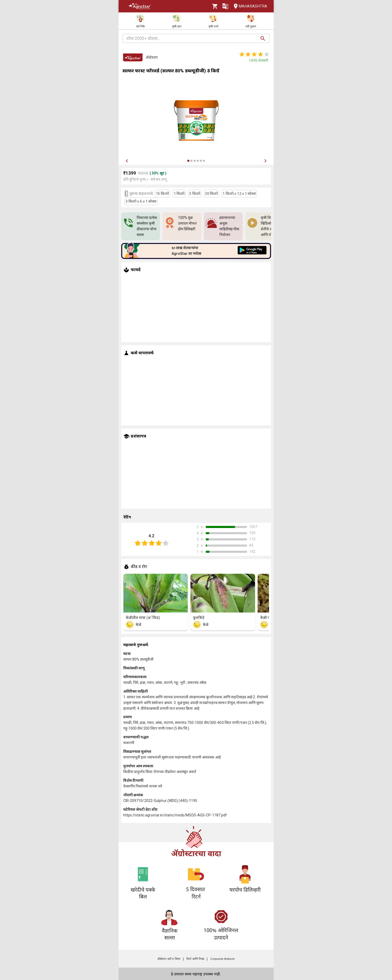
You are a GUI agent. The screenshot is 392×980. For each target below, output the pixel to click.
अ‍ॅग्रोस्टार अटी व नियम (169, 959)
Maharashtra (249, 6)
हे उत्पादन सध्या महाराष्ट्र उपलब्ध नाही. (196, 974)
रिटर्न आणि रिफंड (195, 959)
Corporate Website (222, 959)
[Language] (225, 6)
